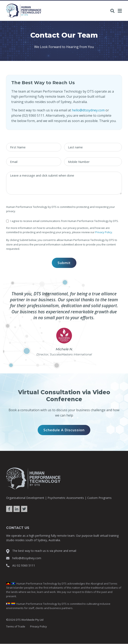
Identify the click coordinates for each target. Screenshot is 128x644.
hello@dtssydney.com (88, 110)
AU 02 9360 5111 (24, 565)
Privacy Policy (104, 232)
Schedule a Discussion (64, 430)
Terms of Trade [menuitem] (16, 626)
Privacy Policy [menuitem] (39, 626)
